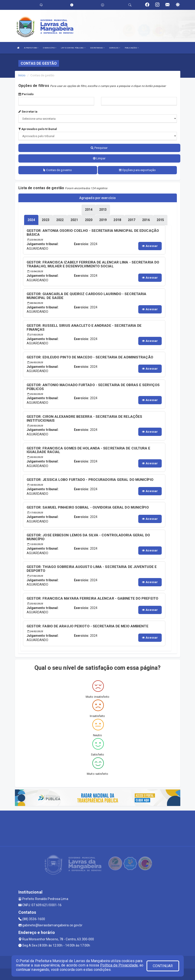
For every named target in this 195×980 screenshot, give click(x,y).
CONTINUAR (163, 966)
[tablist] (31, 220)
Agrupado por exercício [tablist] (97, 198)
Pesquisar (99, 148)
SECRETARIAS (97, 48)
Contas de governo (58, 170)
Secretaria (28, 112)
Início (22, 75)
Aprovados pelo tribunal (38, 129)
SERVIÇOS (115, 48)
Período (26, 94)
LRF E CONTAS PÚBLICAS (73, 48)
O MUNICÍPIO (50, 48)
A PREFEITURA (31, 48)
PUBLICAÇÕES (132, 48)
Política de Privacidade (119, 965)
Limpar (99, 158)
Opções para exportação (137, 170)
